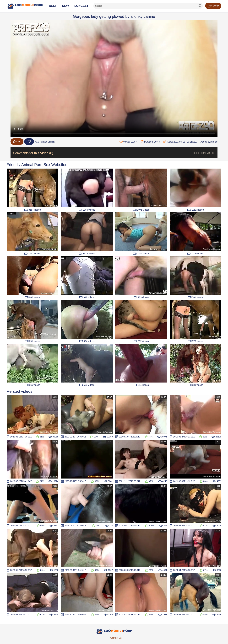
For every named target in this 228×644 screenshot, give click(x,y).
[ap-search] (148, 6)
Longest (81, 6)
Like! (17, 141)
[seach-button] (200, 6)
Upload (213, 6)
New (65, 6)
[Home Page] (25, 6)
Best (53, 6)
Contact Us (116, 638)
